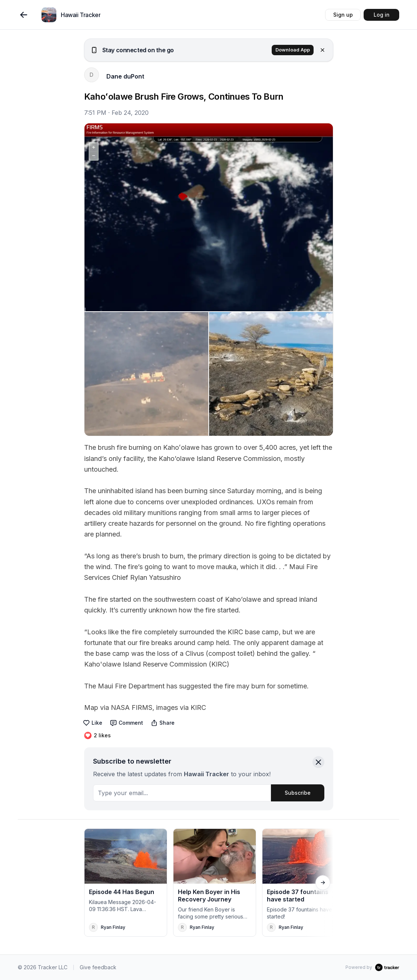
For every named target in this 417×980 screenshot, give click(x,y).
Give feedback (98, 967)
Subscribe (298, 793)
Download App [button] (293, 50)
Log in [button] (382, 15)
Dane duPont (125, 76)
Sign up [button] (343, 15)
